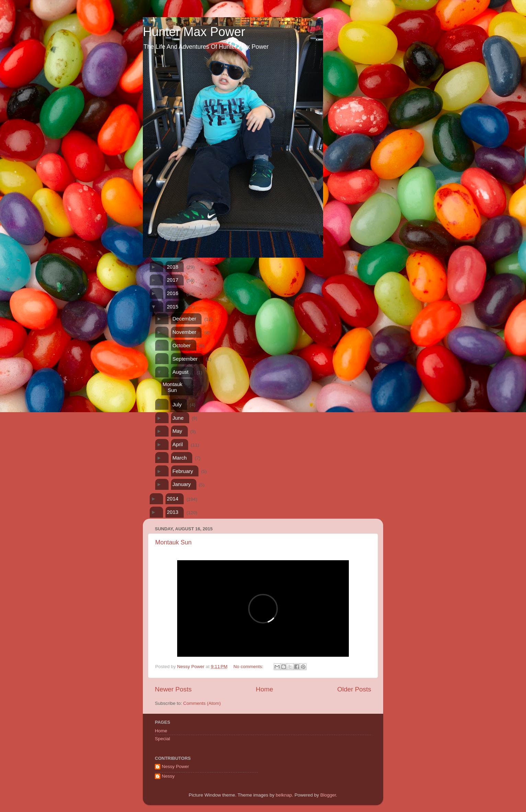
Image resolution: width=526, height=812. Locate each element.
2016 (173, 293)
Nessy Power (175, 766)
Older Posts (354, 689)
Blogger (328, 795)
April (178, 444)
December (184, 319)
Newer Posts (173, 689)
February (183, 471)
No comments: (249, 667)
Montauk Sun (172, 387)
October (181, 345)
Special (162, 739)
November (184, 332)
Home (264, 689)
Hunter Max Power (194, 32)
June (178, 418)
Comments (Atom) (202, 703)
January (181, 484)
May (177, 431)
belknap (284, 795)
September (185, 359)
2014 (173, 499)
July (177, 404)
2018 (173, 267)
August (180, 372)
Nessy (168, 776)
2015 (173, 307)
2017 (173, 280)
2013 (173, 512)
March (180, 458)
